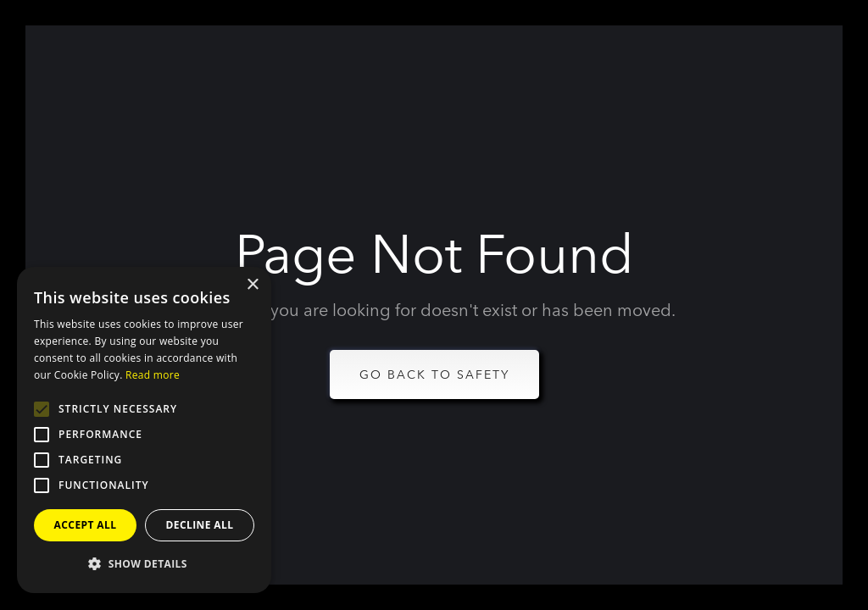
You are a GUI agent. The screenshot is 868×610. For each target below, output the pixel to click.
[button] (144, 564)
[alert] (144, 430)
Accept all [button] (86, 525)
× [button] (252, 285)
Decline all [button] (200, 525)
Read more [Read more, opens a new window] (153, 375)
